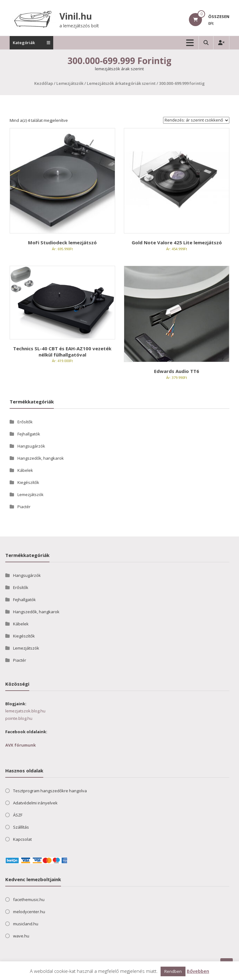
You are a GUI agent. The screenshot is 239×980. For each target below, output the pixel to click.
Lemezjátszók (70, 83)
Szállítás (21, 827)
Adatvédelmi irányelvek (35, 803)
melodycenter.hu (29, 912)
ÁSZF (18, 815)
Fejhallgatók (29, 434)
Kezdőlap (44, 83)
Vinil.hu (76, 16)
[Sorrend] (196, 120)
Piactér (24, 507)
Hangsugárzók (31, 446)
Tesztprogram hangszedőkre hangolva (50, 791)
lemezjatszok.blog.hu (25, 711)
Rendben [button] (173, 971)
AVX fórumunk (21, 745)
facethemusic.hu (29, 899)
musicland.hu (26, 924)
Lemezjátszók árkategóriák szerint (121, 83)
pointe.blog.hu (19, 718)
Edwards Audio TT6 (177, 371)
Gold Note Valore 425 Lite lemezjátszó (177, 242)
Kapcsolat (22, 839)
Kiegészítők (28, 482)
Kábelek (25, 470)
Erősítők (25, 422)
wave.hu (21, 936)
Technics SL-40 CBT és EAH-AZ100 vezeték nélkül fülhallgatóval (62, 352)
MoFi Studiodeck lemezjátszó (62, 242)
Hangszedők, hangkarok (41, 458)
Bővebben (198, 971)
